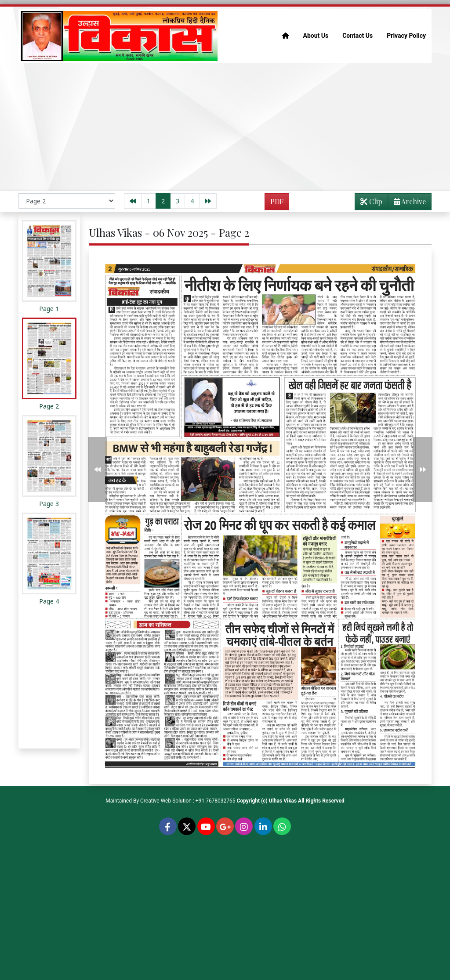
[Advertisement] (225, 127)
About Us (316, 36)
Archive (407, 203)
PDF (277, 201)
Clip (371, 201)
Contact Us (357, 36)
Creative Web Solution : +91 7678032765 (188, 801)
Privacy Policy (406, 36)
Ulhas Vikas (283, 801)
